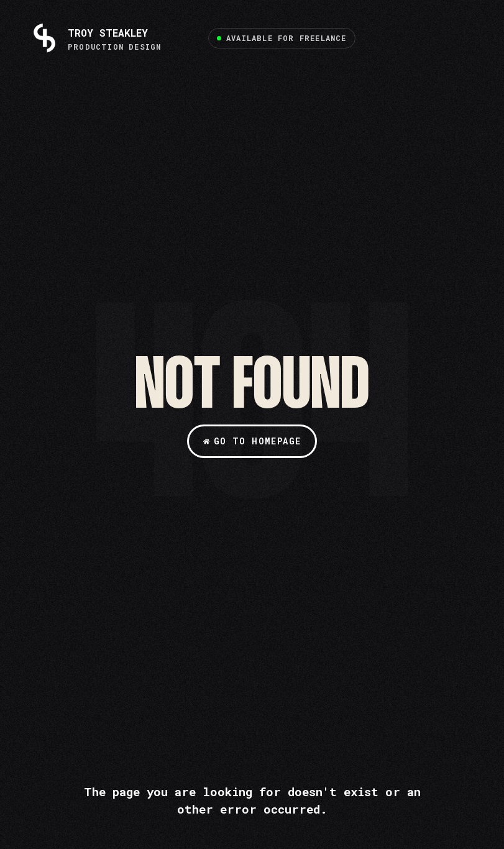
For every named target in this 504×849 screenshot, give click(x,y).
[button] (282, 38)
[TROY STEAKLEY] (96, 38)
